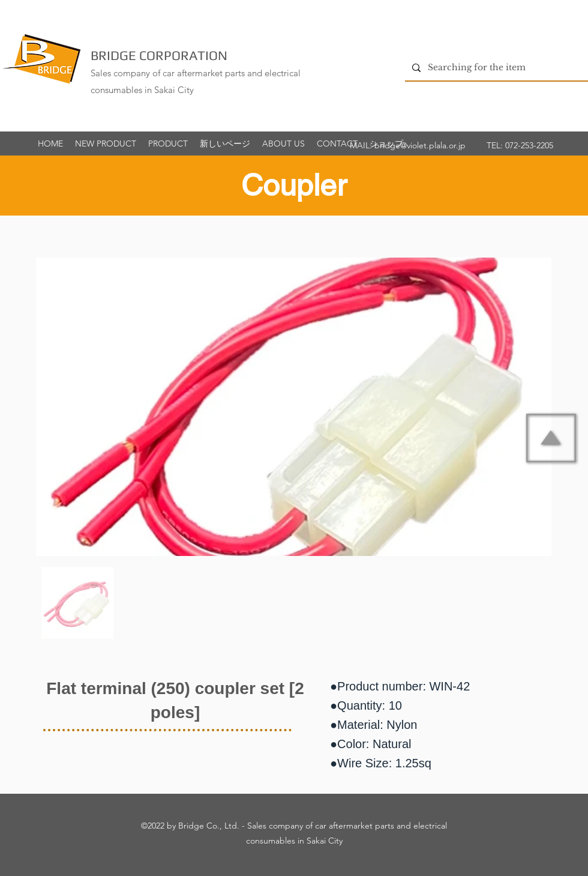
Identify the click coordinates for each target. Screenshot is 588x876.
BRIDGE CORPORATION (159, 55)
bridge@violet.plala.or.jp (420, 145)
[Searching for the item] (495, 68)
